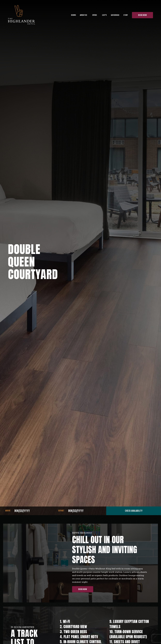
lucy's (104, 15)
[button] (83, 15)
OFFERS (95, 15)
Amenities (83, 15)
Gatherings (115, 15)
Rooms (74, 15)
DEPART (61, 511)
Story (126, 15)
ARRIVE (8, 511)
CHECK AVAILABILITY (134, 511)
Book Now (83, 589)
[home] (21, 15)
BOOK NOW (142, 15)
